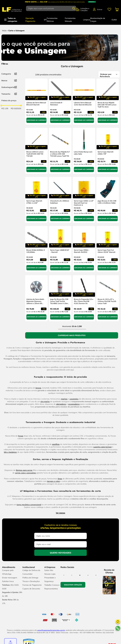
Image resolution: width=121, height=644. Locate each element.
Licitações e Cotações (85, 9)
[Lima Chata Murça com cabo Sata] (84, 151)
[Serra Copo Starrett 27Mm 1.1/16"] (36, 200)
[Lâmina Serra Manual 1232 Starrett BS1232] (84, 102)
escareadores (74, 404)
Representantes (51, 589)
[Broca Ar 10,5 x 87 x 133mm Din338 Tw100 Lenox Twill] (108, 298)
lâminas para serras (24, 470)
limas (60, 479)
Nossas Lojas (50, 574)
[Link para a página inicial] (4, 31)
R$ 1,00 (5, 108)
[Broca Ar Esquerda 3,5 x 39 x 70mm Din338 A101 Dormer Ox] (84, 298)
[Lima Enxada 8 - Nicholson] (60, 102)
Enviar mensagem (10, 578)
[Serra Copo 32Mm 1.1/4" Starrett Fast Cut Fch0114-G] (84, 200)
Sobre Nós (49, 570)
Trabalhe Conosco (52, 585)
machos (64, 399)
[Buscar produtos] (74, 8)
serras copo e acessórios (26, 473)
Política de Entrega (30, 578)
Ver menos (61, 513)
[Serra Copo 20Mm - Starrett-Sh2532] (84, 249)
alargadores (61, 404)
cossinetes (74, 399)
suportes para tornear (102, 447)
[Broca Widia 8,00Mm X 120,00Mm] (36, 249)
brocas (38, 388)
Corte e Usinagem (16, 31)
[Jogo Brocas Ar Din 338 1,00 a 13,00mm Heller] (108, 200)
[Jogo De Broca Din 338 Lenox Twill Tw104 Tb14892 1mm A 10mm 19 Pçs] (60, 298)
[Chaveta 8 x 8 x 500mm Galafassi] (60, 200)
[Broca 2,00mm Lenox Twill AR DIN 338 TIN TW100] (36, 151)
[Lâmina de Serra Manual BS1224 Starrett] (36, 102)
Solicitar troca (8, 581)
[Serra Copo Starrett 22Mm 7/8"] (108, 151)
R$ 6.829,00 (16, 108)
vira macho (45, 401)
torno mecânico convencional (29, 505)
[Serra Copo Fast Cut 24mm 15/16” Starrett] (108, 249)
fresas (21, 436)
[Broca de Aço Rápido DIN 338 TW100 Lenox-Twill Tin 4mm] (108, 102)
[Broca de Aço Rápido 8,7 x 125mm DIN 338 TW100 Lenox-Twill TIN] (60, 151)
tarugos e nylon (53, 481)
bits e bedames (10, 452)
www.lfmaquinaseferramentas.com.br (51, 630)
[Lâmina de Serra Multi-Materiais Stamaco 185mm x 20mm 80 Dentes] (36, 298)
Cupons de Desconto (31, 589)
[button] (118, 622)
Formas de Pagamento (32, 585)
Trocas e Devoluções (31, 581)
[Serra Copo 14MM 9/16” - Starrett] (60, 249)
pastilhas (56, 444)
